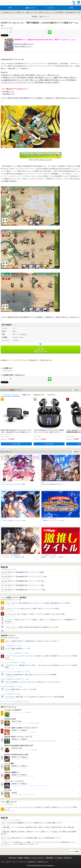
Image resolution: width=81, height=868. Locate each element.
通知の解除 (49, 858)
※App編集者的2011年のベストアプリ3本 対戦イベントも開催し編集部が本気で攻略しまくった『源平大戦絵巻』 (39, 80)
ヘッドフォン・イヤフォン (11, 395)
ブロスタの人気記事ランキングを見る (11, 694)
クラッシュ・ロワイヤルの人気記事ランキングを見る (15, 653)
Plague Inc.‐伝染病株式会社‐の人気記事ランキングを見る (16, 679)
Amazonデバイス (39, 395)
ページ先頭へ (75, 851)
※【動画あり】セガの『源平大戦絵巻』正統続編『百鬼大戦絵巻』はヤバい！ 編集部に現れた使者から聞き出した (39, 77)
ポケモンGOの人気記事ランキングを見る (12, 687)
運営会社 (27, 858)
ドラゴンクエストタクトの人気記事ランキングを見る (15, 701)
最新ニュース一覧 (32, 12)
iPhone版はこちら (8, 91)
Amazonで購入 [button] (16, 444)
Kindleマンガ (26, 395)
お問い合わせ (12, 858)
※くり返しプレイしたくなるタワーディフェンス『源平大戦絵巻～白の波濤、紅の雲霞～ (30, 82)
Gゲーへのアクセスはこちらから (40, 160)
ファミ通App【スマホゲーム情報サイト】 (13, 12)
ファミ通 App (7, 3)
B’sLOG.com (68, 858)
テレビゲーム (51, 395)
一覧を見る (76, 390)
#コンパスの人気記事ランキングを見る (12, 646)
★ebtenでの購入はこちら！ (23, 46)
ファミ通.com (58, 858)
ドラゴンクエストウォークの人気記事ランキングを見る (16, 672)
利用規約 (20, 858)
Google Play (40, 350)
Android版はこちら (8, 94)
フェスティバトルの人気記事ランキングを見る (14, 662)
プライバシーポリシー (38, 858)
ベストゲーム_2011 (7, 370)
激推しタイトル (44, 17)
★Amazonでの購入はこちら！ (24, 44)
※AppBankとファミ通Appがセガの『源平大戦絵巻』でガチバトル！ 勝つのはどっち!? (30, 75)
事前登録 (35, 17)
